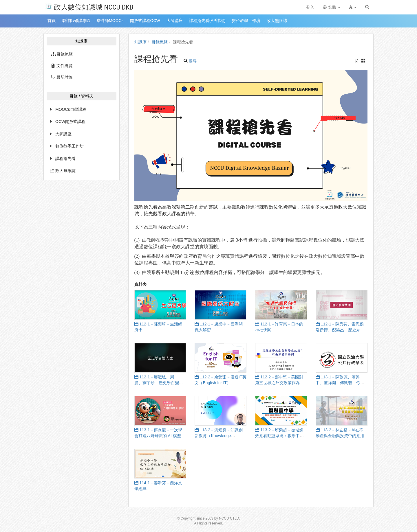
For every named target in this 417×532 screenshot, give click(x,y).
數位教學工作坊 (69, 146)
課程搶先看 (65, 159)
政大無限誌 (63, 171)
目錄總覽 (160, 42)
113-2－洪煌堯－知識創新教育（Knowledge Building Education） (219, 436)
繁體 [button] (332, 7)
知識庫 (140, 42)
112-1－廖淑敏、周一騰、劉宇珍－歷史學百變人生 (159, 383)
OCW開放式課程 (70, 122)
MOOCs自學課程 (71, 109)
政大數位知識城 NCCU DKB (89, 7)
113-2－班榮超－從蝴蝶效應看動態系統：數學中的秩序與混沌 (279, 436)
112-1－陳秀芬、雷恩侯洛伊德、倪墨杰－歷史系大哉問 (340, 330)
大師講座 (63, 134)
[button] (353, 7)
